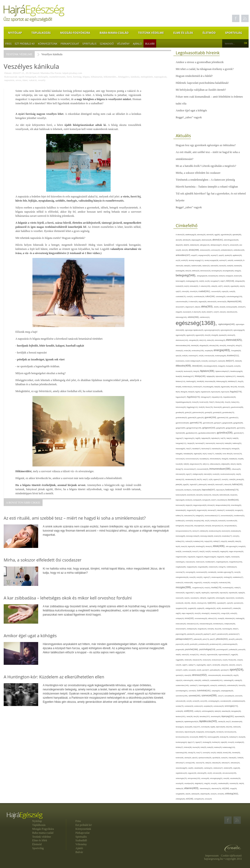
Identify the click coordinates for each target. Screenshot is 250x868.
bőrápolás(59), (240, 281)
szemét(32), (193, 691)
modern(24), (180, 583)
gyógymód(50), (181, 428)
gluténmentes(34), (198, 412)
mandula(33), (236, 557)
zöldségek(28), (181, 799)
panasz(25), (200, 634)
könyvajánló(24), (200, 526)
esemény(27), (213, 361)
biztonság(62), (181, 281)
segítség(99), (202, 665)
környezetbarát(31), (231, 526)
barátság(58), (181, 271)
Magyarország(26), (211, 557)
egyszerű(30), (200, 335)
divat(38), (223, 307)
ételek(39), (239, 361)
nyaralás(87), (222, 603)
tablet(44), (218, 711)
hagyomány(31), (190, 438)
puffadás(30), (234, 650)
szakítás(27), (194, 685)
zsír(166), (190, 799)
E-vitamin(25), (197, 312)
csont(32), (190, 297)
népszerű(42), (230, 598)
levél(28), (179, 551)
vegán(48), (237, 768)
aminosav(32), (216, 250)
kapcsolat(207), (209, 490)
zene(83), (221, 794)
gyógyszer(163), (209, 428)
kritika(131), (181, 541)
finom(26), (241, 387)
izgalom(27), (218, 479)
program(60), (180, 650)
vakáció (33, 80)
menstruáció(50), (202, 572)
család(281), (205, 291)
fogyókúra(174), (194, 397)
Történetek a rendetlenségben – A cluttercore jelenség (205, 180)
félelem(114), (181, 381)
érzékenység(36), (221, 356)
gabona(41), (227, 407)
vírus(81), (214, 783)
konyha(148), (200, 521)
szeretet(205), (195, 696)
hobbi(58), (219, 454)
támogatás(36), (236, 711)
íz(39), (211, 479)
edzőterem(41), (205, 317)
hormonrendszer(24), (193, 459)
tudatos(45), (218, 747)
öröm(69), (211, 629)
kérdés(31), (189, 500)
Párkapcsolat (70, 44)
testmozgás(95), (214, 737)
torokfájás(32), (240, 742)
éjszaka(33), (223, 335)
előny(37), (239, 346)
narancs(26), (180, 598)
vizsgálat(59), (181, 794)
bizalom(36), (238, 276)
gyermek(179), (196, 423)
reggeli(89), (180, 660)
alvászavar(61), (206, 250)
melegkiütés (147, 77)
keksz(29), (216, 495)
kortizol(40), (222, 521)
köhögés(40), (180, 526)
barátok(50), (238, 266)
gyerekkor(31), (234, 418)
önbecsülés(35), (181, 624)
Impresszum (212, 856)
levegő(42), (242, 546)
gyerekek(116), (223, 418)
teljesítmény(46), (190, 732)
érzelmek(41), (181, 361)
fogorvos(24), (226, 392)
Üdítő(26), (241, 758)
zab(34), (188, 794)
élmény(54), (231, 346)
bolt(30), (202, 281)
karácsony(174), (232, 490)
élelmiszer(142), (182, 340)
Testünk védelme (151, 33)
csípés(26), (225, 291)
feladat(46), (241, 376)
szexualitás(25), (230, 696)
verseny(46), (206, 778)
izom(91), (225, 479)
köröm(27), (196, 531)
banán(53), (223, 266)
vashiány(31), (209, 768)
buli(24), (187, 286)
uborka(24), (188, 758)
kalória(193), (238, 484)
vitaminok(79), (217, 788)
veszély (42, 80)
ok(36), (219, 608)
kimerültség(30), (236, 505)
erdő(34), (185, 356)
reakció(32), (186, 655)
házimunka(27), (206, 449)
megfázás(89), (181, 567)
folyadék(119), (218, 397)
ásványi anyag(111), (197, 260)
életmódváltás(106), (183, 346)
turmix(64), (207, 753)
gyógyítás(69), (238, 423)
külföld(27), (217, 541)
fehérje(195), (201, 376)
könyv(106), (190, 526)
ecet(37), (217, 312)
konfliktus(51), (181, 521)
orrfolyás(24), (180, 618)
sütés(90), (198, 680)
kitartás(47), (221, 510)
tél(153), (230, 727)
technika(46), (206, 727)
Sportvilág (234, 33)
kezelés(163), (234, 500)
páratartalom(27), (234, 634)
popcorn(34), (180, 644)
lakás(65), (232, 541)
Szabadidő (107, 44)
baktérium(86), (197, 266)
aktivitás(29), (187, 240)
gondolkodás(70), (228, 412)
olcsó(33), (198, 613)
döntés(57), (242, 307)
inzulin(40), (216, 474)
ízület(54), (233, 479)
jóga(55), (186, 485)
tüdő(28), (220, 753)
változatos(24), (235, 763)
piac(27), (213, 639)
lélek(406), (219, 546)
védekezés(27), (218, 768)
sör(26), (199, 670)
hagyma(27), (180, 438)
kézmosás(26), (181, 505)
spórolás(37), (225, 670)
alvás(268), (194, 250)
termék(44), (220, 732)
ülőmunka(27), (181, 763)
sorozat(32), (193, 670)
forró (69, 77)
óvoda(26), (221, 618)
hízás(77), (211, 454)
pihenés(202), (222, 639)
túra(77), (199, 753)
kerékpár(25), (198, 500)
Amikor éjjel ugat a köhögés (191, 110)
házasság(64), (181, 449)
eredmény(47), (194, 356)
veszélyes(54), (189, 783)
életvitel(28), (195, 346)
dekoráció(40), (212, 302)
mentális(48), (213, 572)
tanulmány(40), (216, 716)
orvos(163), (190, 618)
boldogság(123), (193, 281)
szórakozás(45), (219, 706)
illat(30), (239, 464)
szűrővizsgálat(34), (208, 711)
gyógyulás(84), (231, 428)
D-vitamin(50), (194, 302)
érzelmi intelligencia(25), (193, 361)
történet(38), (188, 747)
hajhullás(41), (216, 438)
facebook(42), (189, 371)
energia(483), (223, 350)
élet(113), (203, 340)
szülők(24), (198, 711)
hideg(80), (180, 454)
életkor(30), (211, 340)
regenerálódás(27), (225, 655)
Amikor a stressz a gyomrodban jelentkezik (200, 62)
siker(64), (233, 665)
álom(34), (185, 250)
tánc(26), (197, 716)
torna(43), (232, 742)
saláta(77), (192, 665)
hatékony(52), (237, 443)
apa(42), (222, 255)
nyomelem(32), (239, 603)
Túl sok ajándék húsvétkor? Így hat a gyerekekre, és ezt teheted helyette (211, 197)
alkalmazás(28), (207, 240)
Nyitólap (15, 33)
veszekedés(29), (235, 778)
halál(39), (236, 438)
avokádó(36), (239, 260)
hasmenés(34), (211, 443)
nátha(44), (204, 598)
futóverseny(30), (181, 407)
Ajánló (137, 44)
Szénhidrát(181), (204, 691)
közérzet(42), (226, 531)
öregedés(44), (203, 629)
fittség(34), (184, 392)
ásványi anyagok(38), (212, 260)
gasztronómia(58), (237, 407)
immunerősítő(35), (203, 469)
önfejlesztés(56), (230, 624)
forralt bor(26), (204, 402)
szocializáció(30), (226, 701)
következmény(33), (215, 531)
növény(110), (202, 603)
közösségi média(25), (193, 536)
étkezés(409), (184, 366)
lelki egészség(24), (232, 546)
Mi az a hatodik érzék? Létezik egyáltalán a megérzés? (206, 166)
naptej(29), (242, 593)
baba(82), (188, 266)
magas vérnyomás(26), (236, 551)
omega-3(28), (226, 613)
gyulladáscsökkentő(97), (207, 433)
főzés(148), (220, 402)
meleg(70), (223, 567)
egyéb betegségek (27, 77)
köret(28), (208, 526)
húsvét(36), (180, 464)
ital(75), (200, 479)
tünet (25, 80)
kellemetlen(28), (225, 495)
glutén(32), (189, 412)
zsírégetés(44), (199, 799)
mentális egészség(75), (226, 572)
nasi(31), (187, 598)
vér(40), (210, 773)
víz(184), (226, 788)
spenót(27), (206, 670)
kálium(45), (228, 485)
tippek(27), (199, 742)
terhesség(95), (211, 732)
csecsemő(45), (216, 291)
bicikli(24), (222, 276)
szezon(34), (239, 696)
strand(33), (188, 675)
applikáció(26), (237, 255)
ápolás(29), (229, 255)
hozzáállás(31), (205, 459)
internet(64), (208, 474)
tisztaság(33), (207, 742)
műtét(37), (238, 588)
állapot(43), (180, 245)
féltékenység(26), (222, 381)
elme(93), (223, 346)
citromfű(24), (194, 291)
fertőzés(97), (198, 387)
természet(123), (231, 732)
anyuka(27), (215, 255)
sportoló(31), (180, 675)
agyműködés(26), (227, 235)
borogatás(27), (216, 281)
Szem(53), (242, 685)
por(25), (187, 644)
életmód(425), (234, 340)
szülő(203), (189, 711)
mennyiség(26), (191, 572)
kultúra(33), (189, 541)
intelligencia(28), (198, 474)
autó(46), (231, 260)
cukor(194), (210, 296)
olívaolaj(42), (206, 613)
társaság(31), (180, 727)
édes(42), (223, 312)
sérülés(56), (217, 665)
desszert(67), (181, 307)
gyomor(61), (241, 428)
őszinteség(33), (228, 629)
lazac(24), (185, 546)
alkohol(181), (218, 240)
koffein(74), (180, 516)
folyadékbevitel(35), (230, 397)
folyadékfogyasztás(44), (184, 402)
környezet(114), (218, 526)
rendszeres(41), (217, 660)
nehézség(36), (221, 598)
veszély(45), (180, 783)
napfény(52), (206, 593)
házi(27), (189, 449)
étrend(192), (198, 366)
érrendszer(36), (210, 356)
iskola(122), (180, 479)
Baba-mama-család (114, 33)
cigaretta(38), (235, 286)
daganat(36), (203, 302)
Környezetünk (48, 44)
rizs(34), (226, 660)
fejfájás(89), (211, 376)
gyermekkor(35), (208, 423)
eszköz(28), (222, 361)
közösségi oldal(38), (207, 536)
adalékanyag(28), (191, 235)
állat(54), (187, 245)
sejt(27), (210, 665)
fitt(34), (178, 392)
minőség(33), (228, 577)
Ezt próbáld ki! (25, 44)
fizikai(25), (192, 392)
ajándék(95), (237, 235)
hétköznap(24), (227, 449)
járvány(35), (240, 479)
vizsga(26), (234, 788)
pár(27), (215, 634)
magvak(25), (192, 557)
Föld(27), (212, 402)
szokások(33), (189, 706)
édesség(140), (182, 317)
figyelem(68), (226, 387)
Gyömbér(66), (181, 433)
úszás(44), (225, 758)
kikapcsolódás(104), (223, 505)
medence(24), (200, 562)
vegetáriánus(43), (182, 773)
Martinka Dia (47, 73)
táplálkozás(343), (209, 721)
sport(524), (237, 670)
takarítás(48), (227, 711)
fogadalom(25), (206, 392)
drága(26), (179, 312)
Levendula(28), (187, 551)
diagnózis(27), (190, 307)
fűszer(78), (209, 407)
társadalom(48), (237, 722)
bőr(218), (231, 281)
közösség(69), (181, 536)
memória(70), (181, 572)
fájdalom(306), (208, 371)
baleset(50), (215, 266)
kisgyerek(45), (192, 510)
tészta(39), (242, 737)
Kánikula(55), (197, 490)
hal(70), (223, 438)
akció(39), (179, 240)
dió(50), (217, 307)
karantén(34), (192, 495)
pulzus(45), (242, 650)
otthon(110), (213, 618)
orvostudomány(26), (201, 618)
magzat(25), (221, 557)
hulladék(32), (234, 459)
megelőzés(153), (236, 562)
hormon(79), (238, 454)
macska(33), (216, 551)
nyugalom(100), (182, 608)
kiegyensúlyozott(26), (200, 505)
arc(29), (178, 260)
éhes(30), (208, 335)
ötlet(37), (236, 629)
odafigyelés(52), (211, 608)
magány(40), (224, 551)
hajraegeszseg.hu (214, 859)
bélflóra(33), (196, 271)
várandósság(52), (182, 768)
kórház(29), (214, 521)
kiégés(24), (189, 505)
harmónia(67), (200, 443)
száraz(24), (214, 685)
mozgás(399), (184, 587)
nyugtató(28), (192, 608)
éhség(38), (215, 335)
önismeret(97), (181, 629)
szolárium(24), (199, 706)
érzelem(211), (233, 356)
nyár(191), (212, 603)
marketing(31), (181, 562)
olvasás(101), (216, 613)
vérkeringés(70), (182, 778)
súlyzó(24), (180, 680)
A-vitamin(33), (181, 235)
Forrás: (58, 73)
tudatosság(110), (229, 747)
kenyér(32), (234, 495)
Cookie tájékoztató (231, 856)
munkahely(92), (228, 588)
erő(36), (201, 356)
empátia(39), (209, 351)
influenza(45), (236, 469)
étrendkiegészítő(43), (211, 366)
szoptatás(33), (209, 706)
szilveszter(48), (181, 701)
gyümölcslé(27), (239, 433)
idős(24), (233, 464)
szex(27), (221, 696)
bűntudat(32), (194, 286)
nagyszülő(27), (190, 593)
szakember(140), (183, 685)
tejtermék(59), (221, 727)
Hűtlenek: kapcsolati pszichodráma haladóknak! (202, 83)
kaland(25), (211, 485)
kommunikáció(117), (213, 516)
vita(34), (242, 783)
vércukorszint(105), (230, 773)
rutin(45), (179, 665)
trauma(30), (197, 747)
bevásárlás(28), (213, 276)
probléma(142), (216, 644)
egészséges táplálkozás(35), (195, 330)
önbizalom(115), (193, 624)
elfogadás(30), (204, 346)
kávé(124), (208, 495)
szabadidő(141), (217, 680)
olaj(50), (179, 613)
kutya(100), (209, 541)
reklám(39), (188, 660)
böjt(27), (223, 281)
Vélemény (123, 44)
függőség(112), (193, 407)
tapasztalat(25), (240, 716)
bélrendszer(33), (206, 271)
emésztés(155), (198, 351)
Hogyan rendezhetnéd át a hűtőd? (194, 76)
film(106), (234, 387)
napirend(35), (215, 593)
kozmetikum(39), (232, 521)
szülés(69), (180, 711)
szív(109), (204, 701)
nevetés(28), (180, 603)
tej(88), (213, 727)
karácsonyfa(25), (181, 495)
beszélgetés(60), (229, 271)
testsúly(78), (225, 737)
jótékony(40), (203, 485)
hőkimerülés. (110, 77)
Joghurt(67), (194, 485)
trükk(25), (204, 747)
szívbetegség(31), (214, 701)
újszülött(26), (217, 758)
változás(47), (226, 763)
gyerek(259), (211, 417)
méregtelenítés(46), (182, 577)
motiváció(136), (225, 583)
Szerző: (36, 73)
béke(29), (189, 271)
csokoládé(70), (181, 297)
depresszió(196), (235, 301)
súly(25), (236, 675)
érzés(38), (205, 361)
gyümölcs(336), (225, 433)
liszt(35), (208, 551)
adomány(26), (202, 235)
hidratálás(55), (189, 454)
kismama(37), (212, 510)
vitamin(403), (192, 788)
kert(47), (214, 500)
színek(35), (196, 701)
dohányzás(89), (232, 307)
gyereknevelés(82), (183, 423)
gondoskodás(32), (182, 418)
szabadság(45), (229, 680)
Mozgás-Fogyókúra (75, 33)
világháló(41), (199, 783)
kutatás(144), (199, 541)
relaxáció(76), (198, 660)
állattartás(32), (195, 245)
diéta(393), (207, 307)
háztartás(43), (217, 449)
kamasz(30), (180, 490)
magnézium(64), (182, 557)
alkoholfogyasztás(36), (231, 240)
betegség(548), (186, 275)
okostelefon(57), (227, 608)
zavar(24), (214, 794)
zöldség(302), (232, 794)
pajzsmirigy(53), (181, 634)
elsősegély (43, 77)
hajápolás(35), (206, 438)
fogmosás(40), (216, 392)
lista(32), (202, 551)
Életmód (209, 33)
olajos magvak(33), (188, 613)
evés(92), (238, 366)
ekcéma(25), (231, 335)
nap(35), (198, 593)
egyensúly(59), (181, 335)
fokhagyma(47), (206, 397)
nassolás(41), (195, 598)
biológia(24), (230, 276)
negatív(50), (211, 598)
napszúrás (9, 80)
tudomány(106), (182, 753)
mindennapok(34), (218, 577)
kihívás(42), (212, 505)
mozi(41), (208, 588)
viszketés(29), (234, 783)
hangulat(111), (181, 443)
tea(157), (197, 727)
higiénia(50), (198, 454)
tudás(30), (210, 747)
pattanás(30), (198, 639)
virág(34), (207, 783)
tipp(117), (192, 742)
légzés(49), (192, 546)
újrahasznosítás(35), (205, 758)
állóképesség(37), (217, 245)
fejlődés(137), (231, 376)
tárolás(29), (222, 722)
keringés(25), (207, 500)
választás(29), (217, 763)
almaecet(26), (235, 245)
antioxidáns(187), (183, 255)
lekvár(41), (209, 546)
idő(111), (207, 464)
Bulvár (150, 44)
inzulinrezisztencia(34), (228, 474)
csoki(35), (232, 291)
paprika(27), (208, 634)
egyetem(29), (191, 335)
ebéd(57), (210, 312)
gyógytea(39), (221, 428)
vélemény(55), (202, 773)
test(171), (203, 737)
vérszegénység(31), (217, 778)
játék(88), (179, 485)
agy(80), (218, 235)
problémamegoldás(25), (230, 644)
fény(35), (241, 381)
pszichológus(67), (223, 650)
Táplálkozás (41, 33)
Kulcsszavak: (11, 77)
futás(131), (235, 402)
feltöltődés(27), (233, 381)
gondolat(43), (218, 412)
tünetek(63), (236, 753)
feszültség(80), (209, 387)
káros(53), (200, 495)
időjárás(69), (226, 464)
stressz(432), (200, 675)
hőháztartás (97, 77)
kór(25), (208, 521)
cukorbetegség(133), (234, 297)
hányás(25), (191, 443)
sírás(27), (239, 665)
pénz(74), (206, 639)
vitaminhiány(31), (206, 788)
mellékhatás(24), (232, 567)
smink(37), (179, 670)
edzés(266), (194, 317)
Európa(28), (230, 366)
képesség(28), (181, 500)
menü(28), (237, 572)
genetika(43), (180, 412)
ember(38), (188, 351)
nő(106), (188, 603)
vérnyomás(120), (194, 778)
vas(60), (191, 768)
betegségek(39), (203, 276)
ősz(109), (219, 629)
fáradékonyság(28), (237, 371)
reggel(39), (234, 655)
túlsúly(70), (192, 753)
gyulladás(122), (192, 433)
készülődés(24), (223, 500)
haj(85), (198, 438)
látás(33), (238, 541)
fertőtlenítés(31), (188, 387)
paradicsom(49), (223, 634)
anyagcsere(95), (204, 255)
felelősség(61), (192, 381)
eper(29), (179, 356)
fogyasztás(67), (181, 397)
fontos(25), (196, 402)
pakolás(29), (191, 634)
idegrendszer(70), (196, 464)
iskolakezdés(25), (191, 479)
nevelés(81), (240, 598)
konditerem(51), (240, 516)
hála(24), (229, 438)
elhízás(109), (214, 346)
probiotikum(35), (204, 644)
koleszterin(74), (190, 516)
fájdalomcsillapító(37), (223, 371)
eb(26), (204, 312)
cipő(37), (179, 291)
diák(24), (198, 307)
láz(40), (178, 546)
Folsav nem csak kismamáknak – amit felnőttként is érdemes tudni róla (209, 100)
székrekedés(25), (233, 685)
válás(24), (208, 763)
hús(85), (241, 459)
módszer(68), (189, 583)
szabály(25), (238, 680)
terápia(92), (201, 732)
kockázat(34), (230, 510)
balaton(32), (207, 266)
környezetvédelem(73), (184, 531)
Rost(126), (233, 660)
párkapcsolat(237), (185, 639)
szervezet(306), (210, 696)
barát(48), (231, 266)
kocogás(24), (239, 510)
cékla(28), (215, 286)
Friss (9, 44)
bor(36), (208, 281)
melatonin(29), (214, 567)
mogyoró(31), (198, 583)
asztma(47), (223, 260)
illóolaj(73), (180, 469)
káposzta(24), (221, 490)
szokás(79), (180, 706)
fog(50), (198, 392)
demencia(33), (222, 302)
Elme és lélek (183, 33)
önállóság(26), (240, 618)
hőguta (86, 77)
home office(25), (228, 454)
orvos (18, 80)
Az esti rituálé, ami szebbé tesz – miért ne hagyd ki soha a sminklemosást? (208, 156)
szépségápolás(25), (227, 691)
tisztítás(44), (216, 742)
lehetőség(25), (201, 546)
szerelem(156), (182, 696)
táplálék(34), (180, 722)
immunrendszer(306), (221, 469)
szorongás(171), (232, 706)
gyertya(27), (218, 423)
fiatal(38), (218, 387)
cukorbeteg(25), (221, 297)
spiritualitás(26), (215, 670)
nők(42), (194, 603)
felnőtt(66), (201, 381)
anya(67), (195, 255)
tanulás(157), (205, 716)
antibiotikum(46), (239, 250)
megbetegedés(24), (222, 562)
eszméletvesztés (57, 77)
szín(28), (189, 701)
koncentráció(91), (227, 516)
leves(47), (196, 551)
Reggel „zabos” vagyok (189, 117)
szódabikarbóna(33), (239, 701)
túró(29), (214, 753)
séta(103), (225, 665)
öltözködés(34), (230, 618)
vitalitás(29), (180, 788)
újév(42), (195, 758)
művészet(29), (181, 593)
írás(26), (239, 474)
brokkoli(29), (180, 286)
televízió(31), (180, 732)
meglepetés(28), (192, 567)
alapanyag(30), (196, 240)
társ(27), (229, 722)
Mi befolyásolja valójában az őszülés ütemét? (201, 90)
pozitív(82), (194, 644)
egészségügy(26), (239, 330)
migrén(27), (207, 577)
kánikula (135, 77)
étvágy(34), (222, 366)
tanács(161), (181, 716)
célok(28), (227, 286)
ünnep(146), (191, 763)
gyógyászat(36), (228, 423)
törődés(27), (180, 747)
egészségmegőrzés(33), (212, 330)
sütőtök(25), (206, 680)
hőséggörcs (124, 77)
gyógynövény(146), (194, 428)
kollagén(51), (200, 516)
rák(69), (179, 655)
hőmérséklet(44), (216, 459)
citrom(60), (186, 291)
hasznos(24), (220, 443)
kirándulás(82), (181, 510)
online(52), (234, 613)
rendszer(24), (207, 660)
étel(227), (230, 361)
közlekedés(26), (236, 531)
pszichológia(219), (208, 649)
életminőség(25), (220, 340)
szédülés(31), (222, 685)
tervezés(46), (194, 737)
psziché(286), (192, 649)
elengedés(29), (194, 340)
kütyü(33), (224, 541)
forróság (77, 77)
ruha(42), (240, 660)
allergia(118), (205, 245)
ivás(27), (206, 479)
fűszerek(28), (218, 407)
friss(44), (228, 402)
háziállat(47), (197, 449)
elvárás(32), (180, 351)
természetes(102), (183, 737)
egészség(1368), (197, 323)
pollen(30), (239, 639)
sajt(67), (185, 665)
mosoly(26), (215, 583)
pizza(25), (232, 639)
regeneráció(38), (213, 655)
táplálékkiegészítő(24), (192, 722)
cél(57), (221, 286)
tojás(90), (224, 742)
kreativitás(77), (227, 536)
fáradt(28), (179, 376)
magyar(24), (200, 557)
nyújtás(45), (201, 608)
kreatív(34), (218, 536)
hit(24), (205, 454)
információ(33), (181, 474)
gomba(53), (209, 412)
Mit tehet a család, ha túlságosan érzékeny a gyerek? (205, 69)
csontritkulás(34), (199, 297)
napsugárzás (161, 77)
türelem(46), (180, 758)
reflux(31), (203, 655)
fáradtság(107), (189, 376)
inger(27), (189, 474)
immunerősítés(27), (190, 469)
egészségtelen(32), (227, 330)
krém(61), (236, 536)
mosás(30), (207, 583)
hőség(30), (225, 459)
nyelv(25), (230, 603)
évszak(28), (180, 371)
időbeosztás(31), (216, 464)
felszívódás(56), (211, 381)
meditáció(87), (211, 562)
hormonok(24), (181, 459)
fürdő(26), (202, 407)
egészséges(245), (227, 324)
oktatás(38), (237, 608)
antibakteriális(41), (227, 250)
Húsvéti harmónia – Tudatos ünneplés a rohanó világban (207, 187)
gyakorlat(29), (193, 418)
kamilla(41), (188, 490)
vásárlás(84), (199, 768)
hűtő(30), (187, 464)
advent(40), (211, 235)
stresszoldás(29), (227, 675)
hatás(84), (229, 443)
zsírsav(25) (208, 799)
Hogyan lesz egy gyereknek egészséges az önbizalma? (206, 145)
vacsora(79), (200, 763)
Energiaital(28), (236, 351)
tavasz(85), (189, 727)
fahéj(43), (197, 371)
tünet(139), (227, 753)
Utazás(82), (233, 758)
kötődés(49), (204, 531)
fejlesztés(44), (221, 376)
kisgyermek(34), (202, 510)
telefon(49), (237, 727)
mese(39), (193, 577)
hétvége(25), (236, 449)
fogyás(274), (236, 392)
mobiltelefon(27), (238, 577)
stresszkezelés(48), (215, 675)
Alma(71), (226, 245)
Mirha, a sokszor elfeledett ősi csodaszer (198, 173)
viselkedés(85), (224, 784)
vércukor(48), (218, 773)
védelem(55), (228, 768)
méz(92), (200, 577)
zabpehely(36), (205, 794)
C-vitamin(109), (205, 286)
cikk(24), (242, 286)
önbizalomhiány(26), (206, 624)
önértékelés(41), (219, 624)
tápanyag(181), (228, 716)
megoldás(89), (203, 567)
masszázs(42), (191, 562)
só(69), (186, 670)
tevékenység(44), (182, 742)
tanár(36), (190, 716)
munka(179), (217, 587)
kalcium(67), (220, 485)
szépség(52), (216, 691)
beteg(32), (238, 271)
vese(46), (227, 778)
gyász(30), (201, 418)
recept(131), (195, 655)
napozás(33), (224, 593)
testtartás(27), (234, 737)
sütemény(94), (189, 680)
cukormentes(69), (182, 302)
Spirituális (89, 44)
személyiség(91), (182, 691)
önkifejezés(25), (192, 629)
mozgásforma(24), (198, 588)
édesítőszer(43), (232, 312)
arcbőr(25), (185, 260)
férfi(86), (179, 387)
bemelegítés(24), (217, 271)
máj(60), (228, 557)
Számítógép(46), (204, 685)
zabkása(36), (196, 794)
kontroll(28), (190, 521)
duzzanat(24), (187, 312)
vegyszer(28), (193, 773)
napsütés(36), (233, 593)
